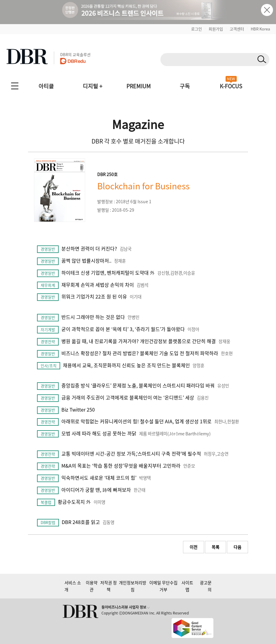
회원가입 (216, 29)
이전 (194, 547)
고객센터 (237, 29)
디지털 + (93, 86)
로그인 (197, 29)
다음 (237, 547)
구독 (185, 86)
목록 (216, 547)
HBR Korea (260, 29)
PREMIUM (139, 86)
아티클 (46, 86)
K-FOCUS (231, 86)
